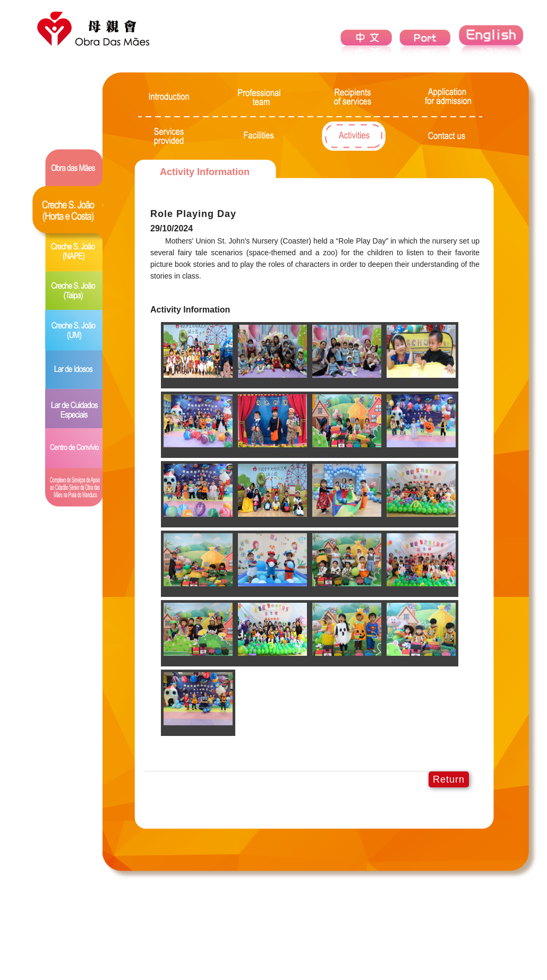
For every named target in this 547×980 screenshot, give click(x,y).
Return (449, 779)
